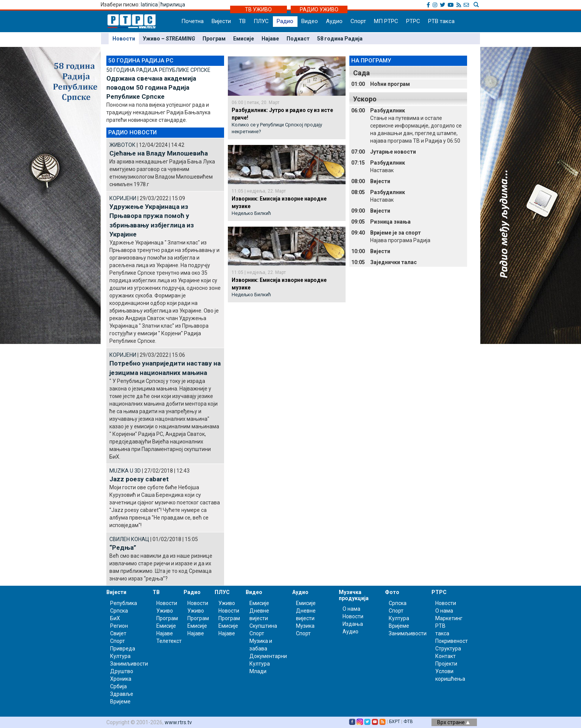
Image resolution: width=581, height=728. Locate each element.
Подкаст (298, 39)
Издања (353, 624)
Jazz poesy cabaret (139, 479)
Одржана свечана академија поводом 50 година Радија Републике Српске (151, 88)
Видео (310, 21)
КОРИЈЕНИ (123, 198)
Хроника (121, 679)
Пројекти (446, 664)
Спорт (358, 21)
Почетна (192, 21)
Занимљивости (129, 664)
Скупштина (263, 626)
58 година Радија (340, 39)
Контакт (445, 656)
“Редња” (123, 548)
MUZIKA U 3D (125, 471)
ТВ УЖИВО (258, 9)
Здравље (122, 694)
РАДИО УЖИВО (319, 9)
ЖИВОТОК (122, 145)
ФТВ (408, 722)
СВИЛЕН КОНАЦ (129, 539)
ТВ (242, 21)
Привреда (123, 649)
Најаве (270, 39)
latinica (149, 5)
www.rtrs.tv (178, 722)
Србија (118, 686)
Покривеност (452, 641)
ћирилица (173, 5)
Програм (214, 39)
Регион (119, 626)
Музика (305, 626)
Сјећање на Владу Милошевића (159, 153)
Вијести (221, 21)
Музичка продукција (354, 595)
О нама (351, 609)
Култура (120, 656)
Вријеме (120, 702)
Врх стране (453, 722)
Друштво (122, 671)
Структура (448, 649)
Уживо (165, 611)
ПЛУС (261, 21)
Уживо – (169, 39)
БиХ (115, 618)
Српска (398, 603)
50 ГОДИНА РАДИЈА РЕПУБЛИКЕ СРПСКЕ (158, 70)
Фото (392, 592)
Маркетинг (449, 618)
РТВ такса (441, 21)
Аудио (334, 21)
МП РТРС (386, 21)
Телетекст (169, 641)
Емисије (244, 39)
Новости (124, 39)
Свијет (118, 633)
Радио (285, 21)
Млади (258, 671)
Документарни (268, 656)
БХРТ (395, 722)
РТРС (413, 21)
